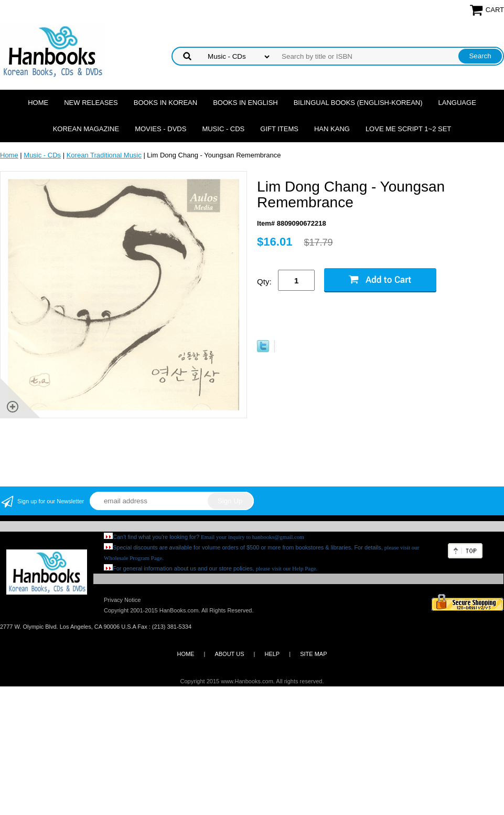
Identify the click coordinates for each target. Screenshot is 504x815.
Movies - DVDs (160, 129)
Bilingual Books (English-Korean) (358, 103)
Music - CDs (223, 129)
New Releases (91, 103)
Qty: (264, 282)
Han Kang (332, 129)
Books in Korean (165, 103)
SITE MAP (313, 654)
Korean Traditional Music (104, 155)
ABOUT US (229, 654)
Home (38, 103)
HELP (272, 654)
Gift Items (279, 129)
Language (457, 103)
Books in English (245, 103)
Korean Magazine (86, 129)
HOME (185, 654)
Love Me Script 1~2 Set (408, 129)
